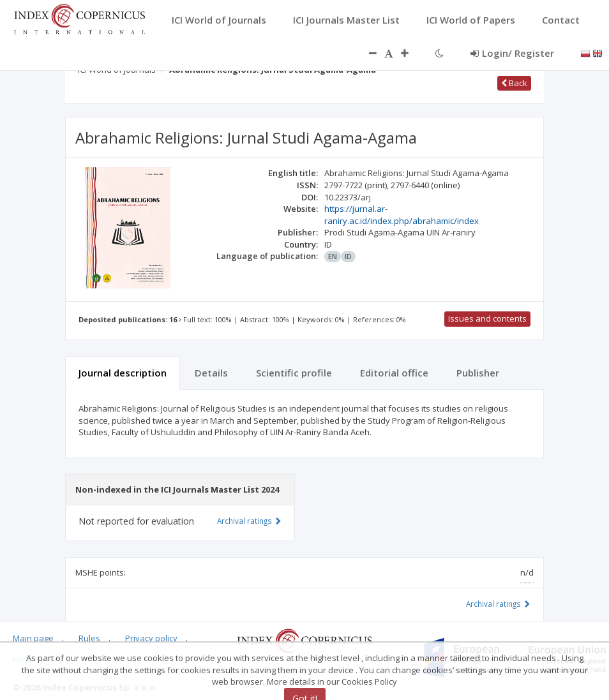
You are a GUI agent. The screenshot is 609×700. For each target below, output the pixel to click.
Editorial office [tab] (394, 373)
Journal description (123, 373)
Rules (89, 638)
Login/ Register (512, 53)
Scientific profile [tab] (294, 373)
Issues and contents (487, 318)
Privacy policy (151, 638)
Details (211, 373)
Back (514, 83)
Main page (33, 638)
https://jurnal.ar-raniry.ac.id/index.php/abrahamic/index (402, 215)
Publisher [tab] (478, 373)
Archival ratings (498, 604)
